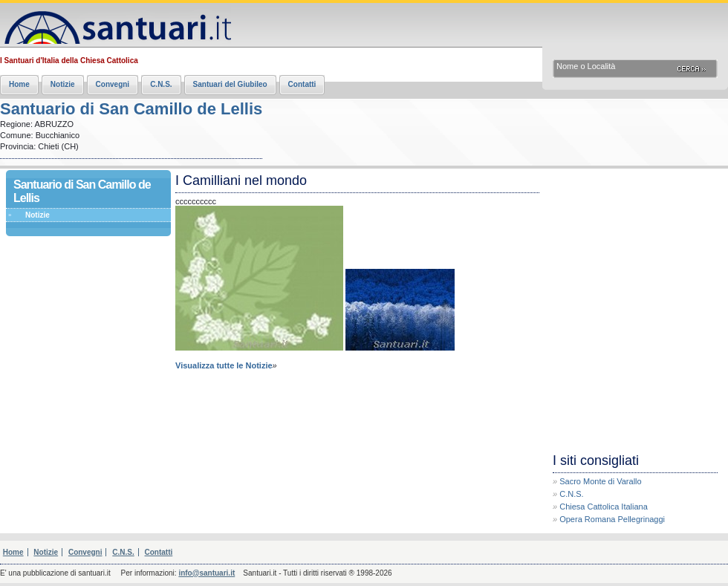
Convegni (113, 84)
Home (19, 84)
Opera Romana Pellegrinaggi (612, 519)
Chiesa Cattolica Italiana (604, 507)
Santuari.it (116, 24)
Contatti (302, 84)
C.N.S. (161, 84)
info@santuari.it (207, 573)
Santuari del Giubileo (230, 84)
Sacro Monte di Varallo (600, 481)
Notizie (63, 84)
